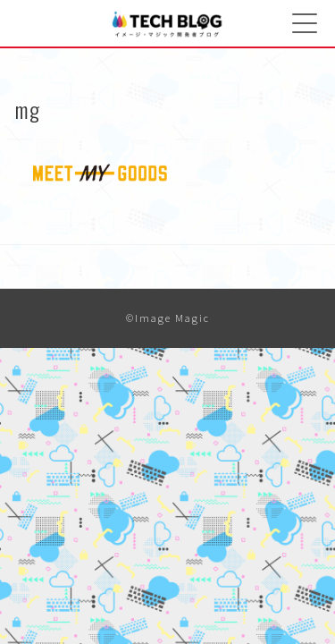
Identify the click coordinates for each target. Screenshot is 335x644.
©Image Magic (168, 318)
